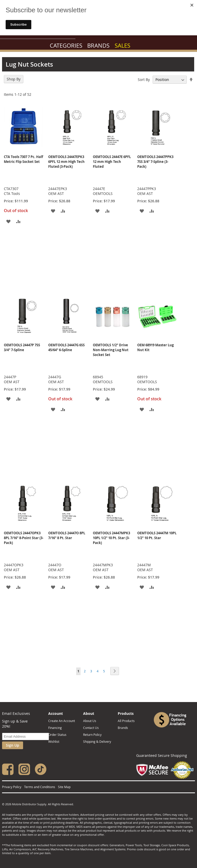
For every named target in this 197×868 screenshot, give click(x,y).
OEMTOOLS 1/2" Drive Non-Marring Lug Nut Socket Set (111, 350)
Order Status (57, 735)
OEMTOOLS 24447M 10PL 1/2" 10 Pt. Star (157, 535)
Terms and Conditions (40, 787)
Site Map (64, 787)
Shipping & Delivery (97, 741)
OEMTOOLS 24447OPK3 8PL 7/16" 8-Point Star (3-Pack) (24, 538)
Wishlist (54, 741)
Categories (66, 45)
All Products (126, 721)
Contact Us (91, 728)
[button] (8, 221)
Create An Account (62, 721)
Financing (55, 728)
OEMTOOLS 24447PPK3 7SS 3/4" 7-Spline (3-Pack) (155, 162)
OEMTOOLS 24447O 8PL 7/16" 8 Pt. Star (67, 535)
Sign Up (13, 745)
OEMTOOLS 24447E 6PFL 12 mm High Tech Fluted (112, 162)
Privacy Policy (12, 787)
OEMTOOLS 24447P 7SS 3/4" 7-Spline (22, 347)
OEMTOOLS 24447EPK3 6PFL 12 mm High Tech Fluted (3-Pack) (66, 162)
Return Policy (92, 735)
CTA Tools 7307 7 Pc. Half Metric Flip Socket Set (23, 159)
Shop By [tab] (14, 79)
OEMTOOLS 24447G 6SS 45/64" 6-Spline (66, 347)
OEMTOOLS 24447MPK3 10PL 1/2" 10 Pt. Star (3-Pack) (111, 538)
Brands (98, 45)
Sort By (144, 80)
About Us (90, 721)
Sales (122, 45)
